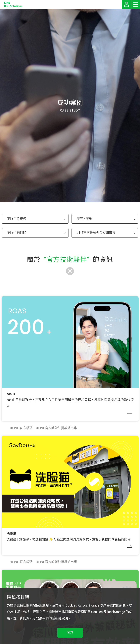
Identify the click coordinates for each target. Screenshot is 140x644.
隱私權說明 (60, 618)
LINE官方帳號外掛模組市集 (58, 428)
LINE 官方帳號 (22, 428)
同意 (70, 633)
